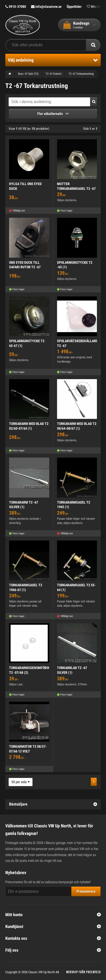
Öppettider (74, 7)
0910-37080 (16, 7)
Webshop (72, 972)
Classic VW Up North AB (44, 972)
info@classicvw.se (46, 7)
